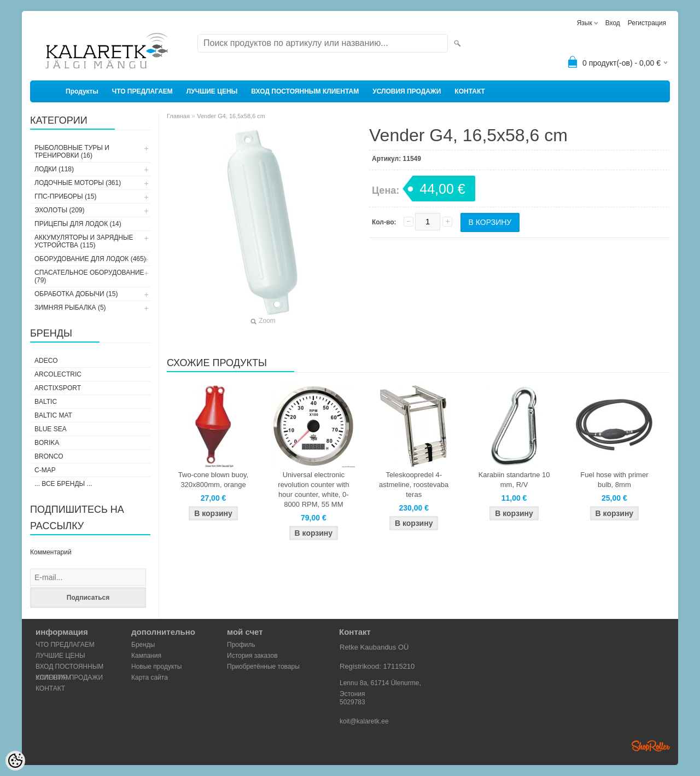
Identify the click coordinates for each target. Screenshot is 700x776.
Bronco (49, 456)
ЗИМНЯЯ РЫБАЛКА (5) (70, 308)
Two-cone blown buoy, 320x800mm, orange (213, 480)
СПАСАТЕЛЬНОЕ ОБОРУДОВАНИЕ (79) (89, 276)
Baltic (46, 402)
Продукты (82, 91)
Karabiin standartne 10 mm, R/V (514, 480)
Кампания (146, 656)
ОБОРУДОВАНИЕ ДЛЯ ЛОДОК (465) (90, 259)
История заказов (252, 656)
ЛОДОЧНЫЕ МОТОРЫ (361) (78, 183)
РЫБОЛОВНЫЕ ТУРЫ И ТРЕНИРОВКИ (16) (72, 152)
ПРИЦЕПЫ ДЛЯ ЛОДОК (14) (78, 224)
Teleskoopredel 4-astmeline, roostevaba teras (414, 485)
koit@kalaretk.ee (364, 721)
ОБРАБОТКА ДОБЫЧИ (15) (76, 294)
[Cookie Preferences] (15, 761)
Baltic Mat (53, 415)
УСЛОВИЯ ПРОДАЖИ (407, 91)
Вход (613, 23)
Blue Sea (51, 429)
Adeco (46, 361)
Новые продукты (156, 667)
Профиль (241, 645)
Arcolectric (58, 374)
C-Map (45, 470)
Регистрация (647, 23)
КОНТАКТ (470, 91)
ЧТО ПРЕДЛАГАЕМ (142, 91)
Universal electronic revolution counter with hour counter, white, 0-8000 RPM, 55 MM (313, 490)
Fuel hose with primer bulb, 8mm (614, 480)
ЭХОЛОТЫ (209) (60, 210)
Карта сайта (150, 677)
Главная (178, 116)
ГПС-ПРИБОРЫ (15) (65, 196)
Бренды (143, 645)
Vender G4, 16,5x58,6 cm (231, 116)
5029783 (352, 702)
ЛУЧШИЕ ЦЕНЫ (212, 91)
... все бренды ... (63, 484)
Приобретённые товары (263, 667)
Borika (47, 443)
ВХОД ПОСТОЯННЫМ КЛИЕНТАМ (305, 91)
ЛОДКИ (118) (54, 169)
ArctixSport (58, 388)
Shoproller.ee (651, 746)
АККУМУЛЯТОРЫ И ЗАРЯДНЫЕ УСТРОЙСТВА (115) (84, 241)
